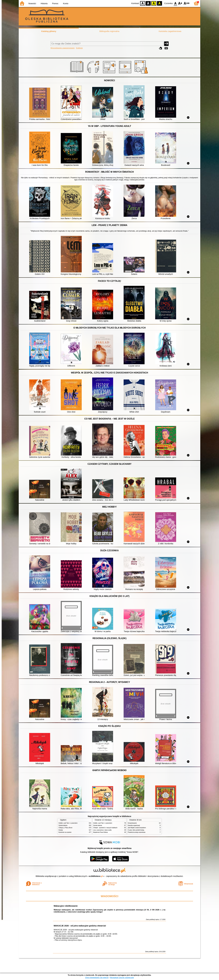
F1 (180, 3)
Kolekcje (79, 48)
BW (148, 3)
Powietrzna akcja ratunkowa (137, 832)
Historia (44, 3)
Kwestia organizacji (134, 825)
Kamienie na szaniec (65, 832)
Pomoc (55, 3)
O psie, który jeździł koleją (136, 830)
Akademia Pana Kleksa (100, 832)
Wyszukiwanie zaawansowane (63, 48)
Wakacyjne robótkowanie (66, 906)
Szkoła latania (63, 825)
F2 (187, 3)
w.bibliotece (96, 876)
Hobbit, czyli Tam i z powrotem (68, 823)
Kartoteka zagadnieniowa (170, 31)
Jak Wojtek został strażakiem (137, 828)
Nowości (32, 3)
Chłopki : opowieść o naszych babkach (105, 828)
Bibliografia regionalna (109, 31)
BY (159, 3)
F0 (175, 3)
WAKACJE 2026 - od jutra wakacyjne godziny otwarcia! (80, 926)
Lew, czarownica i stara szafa (102, 830)
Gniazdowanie (132, 823)
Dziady (61, 830)
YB (154, 3)
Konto (66, 3)
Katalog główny (49, 31)
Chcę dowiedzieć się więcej (97, 978)
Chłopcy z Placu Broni (65, 828)
